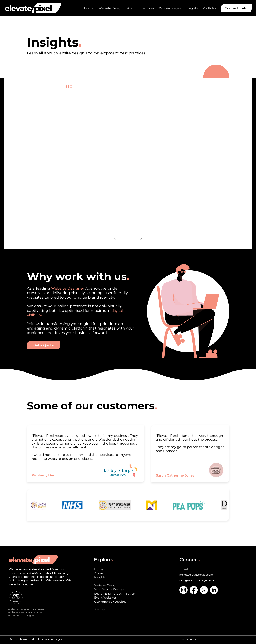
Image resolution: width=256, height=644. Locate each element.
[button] (132, 8)
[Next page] (141, 239)
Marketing (142, 86)
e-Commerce (91, 86)
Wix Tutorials (170, 86)
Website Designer (68, 288)
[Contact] (236, 8)
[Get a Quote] (44, 345)
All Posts (15, 86)
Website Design (44, 86)
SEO (69, 86)
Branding (118, 86)
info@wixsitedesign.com (197, 580)
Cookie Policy (188, 639)
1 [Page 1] (124, 239)
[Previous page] (115, 239)
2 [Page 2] (132, 239)
